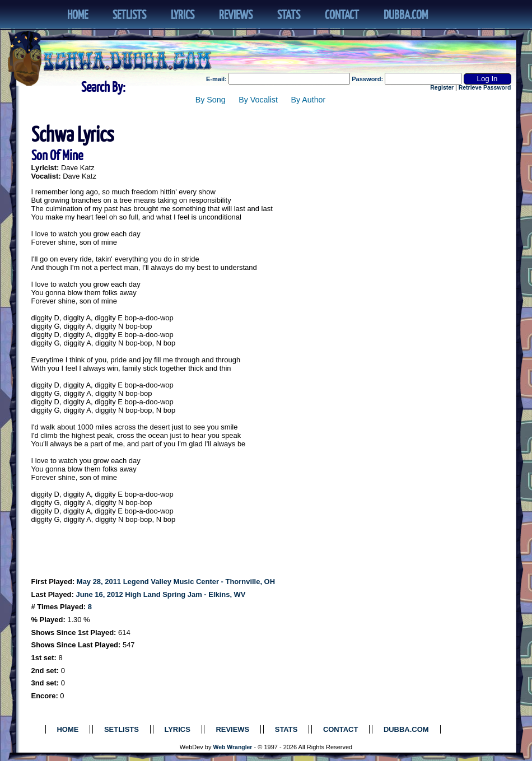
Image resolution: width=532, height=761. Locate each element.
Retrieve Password (485, 88)
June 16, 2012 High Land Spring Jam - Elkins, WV (160, 594)
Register (442, 88)
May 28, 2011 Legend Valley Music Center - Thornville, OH (176, 582)
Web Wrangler (233, 747)
